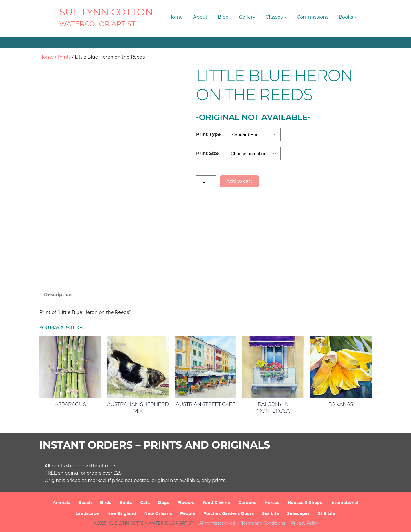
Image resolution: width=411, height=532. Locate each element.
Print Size (207, 153)
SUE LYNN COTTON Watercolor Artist (151, 523)
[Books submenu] (356, 17)
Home (47, 57)
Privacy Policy (305, 523)
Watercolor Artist (97, 24)
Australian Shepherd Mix (138, 408)
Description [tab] (58, 295)
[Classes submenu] (285, 17)
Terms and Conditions (263, 523)
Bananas (341, 404)
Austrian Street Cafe (205, 404)
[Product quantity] (206, 181)
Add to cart (239, 181)
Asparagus (70, 404)
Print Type (208, 134)
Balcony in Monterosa (273, 408)
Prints (64, 57)
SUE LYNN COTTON (106, 12)
